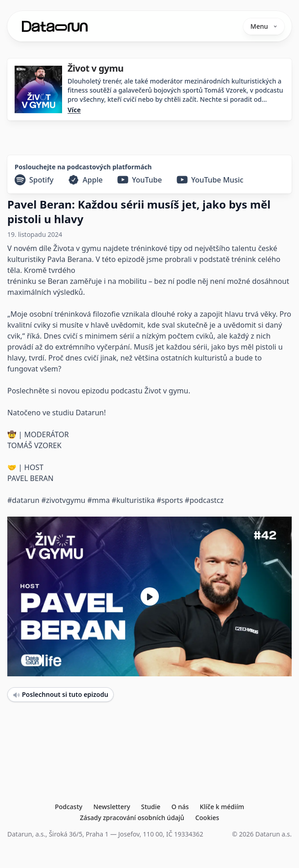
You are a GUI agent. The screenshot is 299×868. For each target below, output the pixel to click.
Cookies (207, 818)
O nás (180, 807)
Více (74, 110)
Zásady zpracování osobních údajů (132, 818)
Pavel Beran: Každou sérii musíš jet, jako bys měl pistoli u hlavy (139, 212)
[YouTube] (140, 180)
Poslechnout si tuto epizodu (60, 694)
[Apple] (85, 180)
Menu (264, 26)
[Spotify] (34, 180)
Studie (151, 807)
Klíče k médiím (222, 807)
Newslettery (112, 807)
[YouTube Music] (210, 180)
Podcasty (68, 807)
